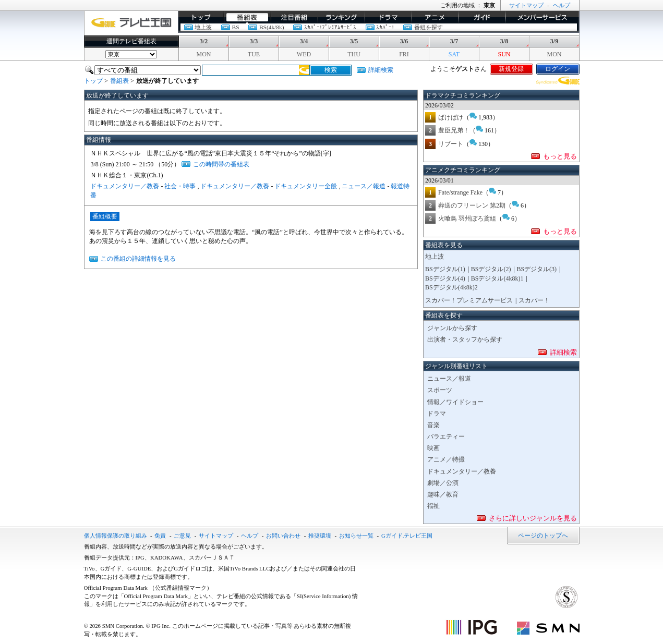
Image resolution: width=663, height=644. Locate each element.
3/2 (204, 41)
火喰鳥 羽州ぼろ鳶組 (467, 218)
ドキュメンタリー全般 (306, 186)
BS (236, 27)
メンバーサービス (543, 17)
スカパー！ (534, 300)
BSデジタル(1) (445, 269)
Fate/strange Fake (460, 192)
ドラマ (388, 17)
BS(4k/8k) (272, 27)
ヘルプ (562, 5)
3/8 (504, 41)
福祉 (433, 506)
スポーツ (440, 390)
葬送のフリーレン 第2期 (472, 205)
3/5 (354, 41)
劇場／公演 (443, 483)
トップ (201, 17)
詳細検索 (381, 70)
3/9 (554, 41)
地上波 (203, 27)
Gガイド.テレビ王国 (407, 536)
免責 (160, 536)
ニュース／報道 (364, 186)
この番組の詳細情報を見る (138, 259)
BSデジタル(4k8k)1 (497, 278)
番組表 (247, 17)
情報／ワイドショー (455, 402)
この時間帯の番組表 (221, 164)
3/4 (304, 41)
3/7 (454, 41)
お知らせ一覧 (356, 536)
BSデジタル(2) (491, 269)
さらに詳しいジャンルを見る (533, 518)
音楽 (433, 425)
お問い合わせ (283, 536)
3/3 (254, 41)
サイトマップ (526, 5)
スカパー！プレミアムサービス (469, 300)
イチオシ (294, 17)
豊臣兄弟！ (454, 130)
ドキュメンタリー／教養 (125, 186)
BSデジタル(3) (537, 269)
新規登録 (511, 69)
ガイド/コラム (482, 17)
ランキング (341, 17)
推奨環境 (320, 536)
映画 (433, 448)
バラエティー (446, 436)
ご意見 (182, 536)
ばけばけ (451, 117)
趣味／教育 (443, 494)
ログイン (558, 69)
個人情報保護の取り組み (116, 536)
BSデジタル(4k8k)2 (451, 287)
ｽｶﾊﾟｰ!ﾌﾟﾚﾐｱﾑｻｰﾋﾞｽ (330, 27)
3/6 (404, 41)
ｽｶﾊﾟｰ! (385, 27)
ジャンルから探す (452, 328)
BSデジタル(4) (445, 278)
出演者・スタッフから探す (465, 339)
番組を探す (429, 27)
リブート (451, 144)
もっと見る (560, 156)
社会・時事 (180, 186)
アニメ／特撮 (446, 459)
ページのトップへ (543, 536)
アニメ (435, 17)
